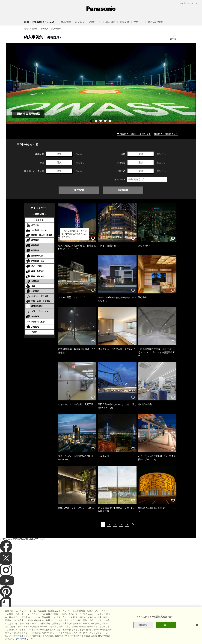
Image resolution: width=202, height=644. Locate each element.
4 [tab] (106, 121)
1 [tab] (92, 121)
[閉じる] (197, 628)
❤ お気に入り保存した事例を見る (134, 134)
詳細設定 (143, 628)
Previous (15, 85)
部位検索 (123, 190)
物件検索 (79, 190)
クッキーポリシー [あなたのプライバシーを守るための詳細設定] (24, 641)
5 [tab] (110, 121)
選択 (59, 154)
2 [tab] (96, 121)
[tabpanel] (101, 85)
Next (187, 85)
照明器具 (44, 29)
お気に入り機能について (166, 134)
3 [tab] (101, 121)
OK (166, 628)
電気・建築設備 (31, 29)
